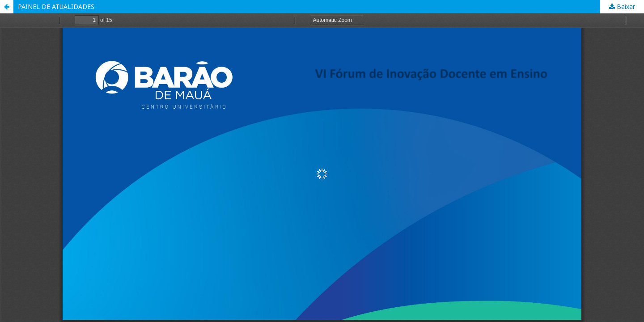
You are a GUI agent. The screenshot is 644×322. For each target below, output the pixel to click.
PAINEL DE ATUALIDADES (56, 6)
